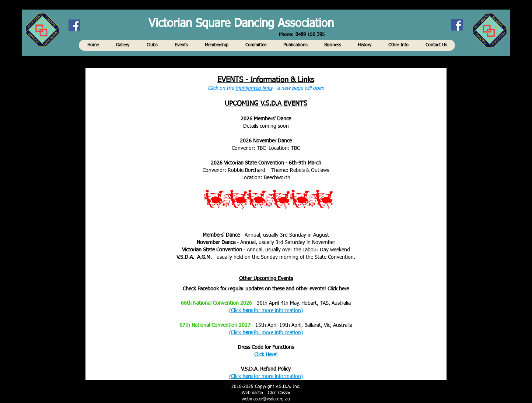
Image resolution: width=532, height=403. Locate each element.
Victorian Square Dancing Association (241, 24)
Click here (338, 289)
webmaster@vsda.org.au (266, 399)
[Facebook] (457, 25)
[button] (93, 45)
